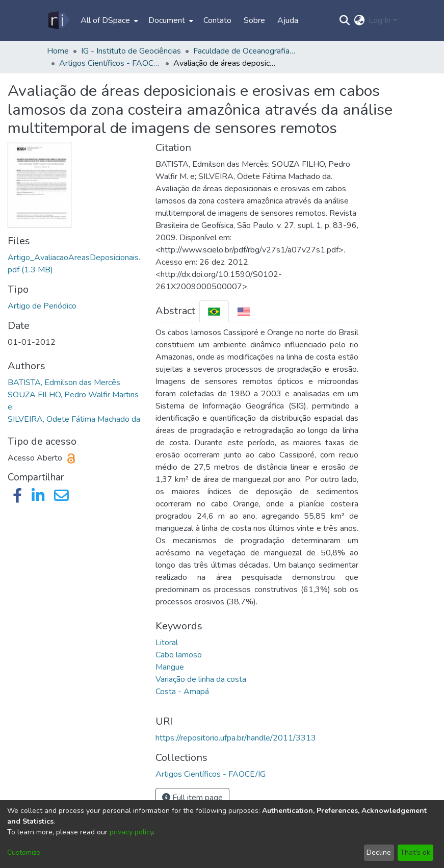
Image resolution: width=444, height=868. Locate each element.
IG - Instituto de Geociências (131, 51)
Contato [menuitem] (217, 20)
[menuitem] (108, 20)
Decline (379, 852)
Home (58, 51)
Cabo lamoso (179, 655)
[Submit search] (344, 20)
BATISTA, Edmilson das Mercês (64, 382)
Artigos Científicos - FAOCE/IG (110, 63)
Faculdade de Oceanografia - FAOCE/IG (244, 51)
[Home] (58, 20)
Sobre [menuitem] (254, 20)
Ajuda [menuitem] (288, 20)
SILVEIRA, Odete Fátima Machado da (74, 419)
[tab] (214, 311)
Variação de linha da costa (201, 679)
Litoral (167, 643)
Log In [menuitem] (380, 20)
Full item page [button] (192, 798)
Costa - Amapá (182, 692)
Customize (24, 852)
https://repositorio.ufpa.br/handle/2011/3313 (236, 738)
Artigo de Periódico (42, 306)
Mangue (170, 667)
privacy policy (131, 832)
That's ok (415, 852)
